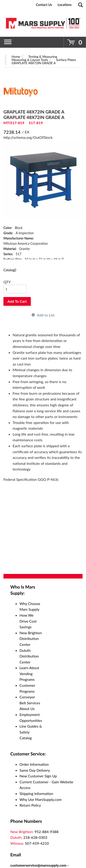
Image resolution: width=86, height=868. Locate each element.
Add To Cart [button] (17, 301)
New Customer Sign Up (38, 776)
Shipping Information (36, 793)
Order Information (34, 764)
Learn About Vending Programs (29, 673)
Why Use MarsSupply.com (41, 799)
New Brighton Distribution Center (31, 639)
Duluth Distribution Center (29, 656)
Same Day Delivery (35, 770)
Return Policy (30, 805)
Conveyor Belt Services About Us (30, 703)
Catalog (10, 270)
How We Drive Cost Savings (28, 621)
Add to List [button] (46, 315)
